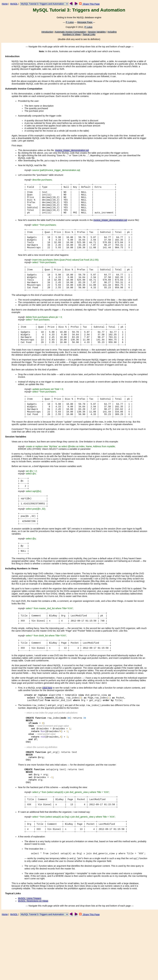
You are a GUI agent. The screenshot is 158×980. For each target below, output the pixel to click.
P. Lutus (70, 22)
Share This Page (89, 4)
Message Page (85, 22)
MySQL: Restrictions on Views (33, 963)
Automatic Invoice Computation (71, 32)
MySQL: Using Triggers (30, 960)
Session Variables (97, 32)
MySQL (14, 4)
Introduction (47, 32)
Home (5, 4)
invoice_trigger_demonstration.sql (72, 150)
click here (47, 731)
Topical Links (89, 34)
